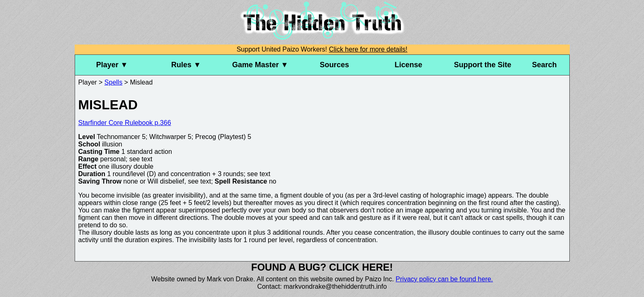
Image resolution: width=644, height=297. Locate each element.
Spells (113, 82)
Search (545, 65)
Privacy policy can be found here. (444, 279)
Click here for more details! (368, 49)
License (409, 65)
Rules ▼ (186, 65)
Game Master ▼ (260, 65)
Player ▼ (112, 65)
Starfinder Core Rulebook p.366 (125, 123)
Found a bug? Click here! (322, 267)
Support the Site (482, 65)
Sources (334, 65)
